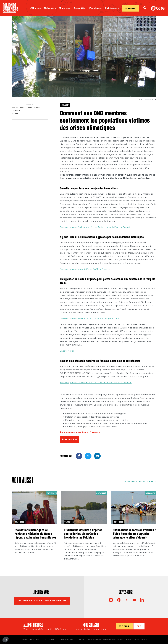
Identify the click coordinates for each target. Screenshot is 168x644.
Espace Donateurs (94, 639)
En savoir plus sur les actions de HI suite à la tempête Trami (90, 318)
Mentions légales (27, 639)
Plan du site (80, 639)
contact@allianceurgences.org (91, 629)
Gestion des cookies (66, 639)
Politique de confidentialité (46, 639)
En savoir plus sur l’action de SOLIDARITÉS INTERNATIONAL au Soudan (96, 383)
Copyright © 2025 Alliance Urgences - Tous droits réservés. (125, 639)
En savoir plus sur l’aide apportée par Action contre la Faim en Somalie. (96, 227)
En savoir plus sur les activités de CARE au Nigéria (85, 269)
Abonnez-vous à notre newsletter (42, 601)
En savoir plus (67, 351)
